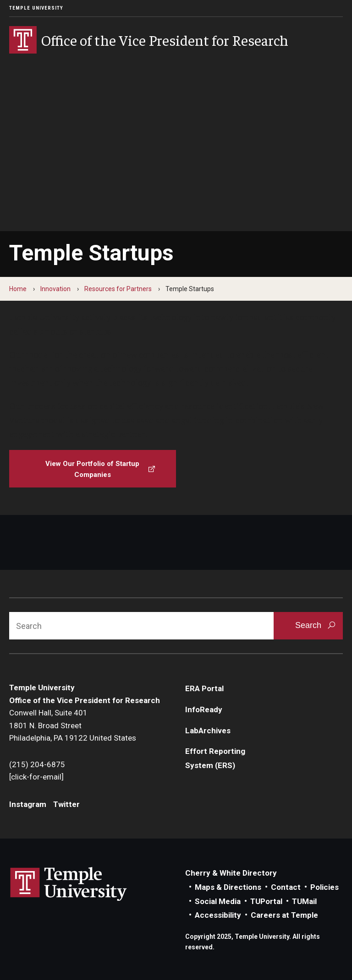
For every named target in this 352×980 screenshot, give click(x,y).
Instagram (28, 804)
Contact (286, 887)
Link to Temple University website (69, 884)
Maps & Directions (228, 887)
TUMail (304, 901)
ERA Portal (204, 688)
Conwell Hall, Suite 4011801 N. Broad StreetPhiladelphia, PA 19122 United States (73, 725)
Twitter (66, 804)
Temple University (36, 8)
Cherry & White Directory (231, 873)
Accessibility (218, 915)
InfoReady (204, 709)
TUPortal (266, 901)
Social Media (218, 901)
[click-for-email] (36, 777)
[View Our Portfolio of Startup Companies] (93, 469)
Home (18, 289)
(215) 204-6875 (37, 764)
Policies (324, 887)
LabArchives (208, 731)
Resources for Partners (118, 289)
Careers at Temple (284, 915)
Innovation (55, 289)
